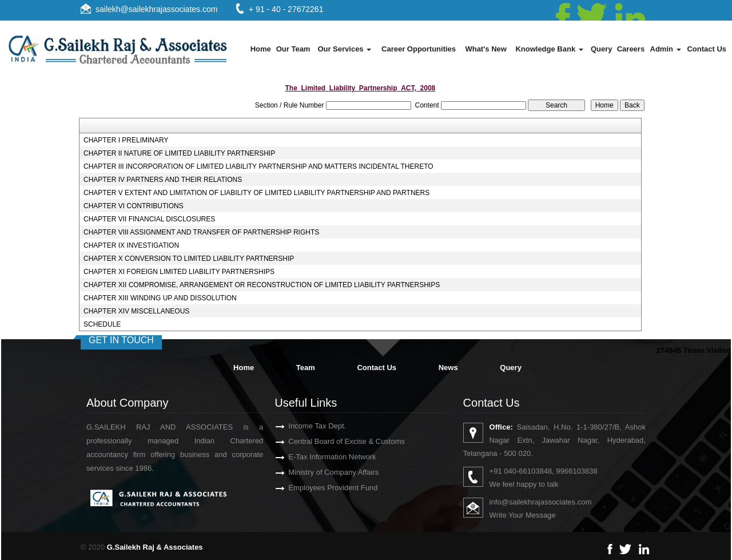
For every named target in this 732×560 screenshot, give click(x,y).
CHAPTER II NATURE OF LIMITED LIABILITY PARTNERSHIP (179, 153)
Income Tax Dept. (304, 426)
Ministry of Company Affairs (320, 472)
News (448, 368)
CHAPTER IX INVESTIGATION (131, 245)
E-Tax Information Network (319, 457)
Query (602, 49)
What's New (486, 49)
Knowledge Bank (549, 49)
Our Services (344, 49)
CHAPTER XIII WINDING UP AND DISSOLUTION (160, 298)
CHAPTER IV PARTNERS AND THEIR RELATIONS (163, 180)
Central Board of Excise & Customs (333, 441)
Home (261, 49)
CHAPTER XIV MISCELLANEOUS (136, 311)
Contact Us (707, 49)
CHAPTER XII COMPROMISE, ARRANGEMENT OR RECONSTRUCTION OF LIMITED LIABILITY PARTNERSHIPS (262, 285)
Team (306, 368)
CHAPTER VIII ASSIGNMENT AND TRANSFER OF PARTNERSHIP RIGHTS (201, 232)
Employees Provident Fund (320, 488)
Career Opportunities (419, 49)
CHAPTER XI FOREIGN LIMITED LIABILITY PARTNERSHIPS (179, 272)
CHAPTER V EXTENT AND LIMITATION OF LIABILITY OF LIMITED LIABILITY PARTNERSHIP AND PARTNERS (256, 193)
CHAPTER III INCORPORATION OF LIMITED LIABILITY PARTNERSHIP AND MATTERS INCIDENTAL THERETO (258, 166)
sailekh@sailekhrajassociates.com (156, 9)
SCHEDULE (102, 324)
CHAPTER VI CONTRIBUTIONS (134, 206)
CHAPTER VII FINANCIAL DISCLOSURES (149, 219)
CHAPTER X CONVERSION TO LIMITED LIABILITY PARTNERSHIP (189, 259)
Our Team (293, 49)
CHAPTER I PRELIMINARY (126, 140)
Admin (666, 49)
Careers (631, 49)
